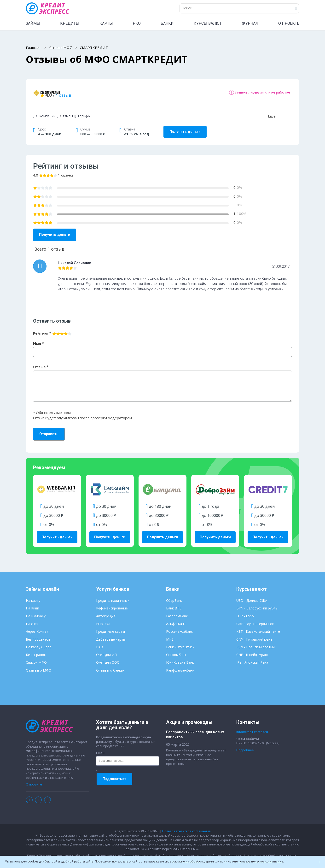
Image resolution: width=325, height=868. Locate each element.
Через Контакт (38, 625)
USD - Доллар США (252, 594)
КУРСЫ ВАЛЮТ (208, 23)
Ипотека (103, 618)
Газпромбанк (177, 610)
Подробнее (245, 744)
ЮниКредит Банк (180, 656)
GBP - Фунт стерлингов (255, 618)
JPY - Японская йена (252, 656)
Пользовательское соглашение (186, 825)
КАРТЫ (106, 23)
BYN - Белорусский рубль (257, 602)
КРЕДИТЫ (70, 23)
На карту (33, 594)
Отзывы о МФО (39, 664)
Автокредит (106, 610)
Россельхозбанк (179, 625)
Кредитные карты (110, 625)
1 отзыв (120, 92)
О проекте (34, 778)
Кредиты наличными (113, 594)
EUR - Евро (245, 610)
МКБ (170, 633)
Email (100, 747)
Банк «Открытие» (180, 641)
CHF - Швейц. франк (252, 649)
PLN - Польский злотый (255, 641)
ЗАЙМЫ (33, 23)
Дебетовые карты (111, 633)
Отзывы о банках (110, 664)
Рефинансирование (112, 602)
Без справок (36, 649)
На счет (32, 618)
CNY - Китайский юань (254, 633)
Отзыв (41, 361)
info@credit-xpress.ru (252, 726)
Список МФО (36, 656)
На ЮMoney (36, 610)
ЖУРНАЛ (250, 23)
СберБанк (174, 594)
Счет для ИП (106, 649)
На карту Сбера (39, 641)
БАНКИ (167, 23)
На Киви (32, 602)
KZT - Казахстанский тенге (258, 625)
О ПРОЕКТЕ (289, 23)
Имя (38, 337)
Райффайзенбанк (180, 664)
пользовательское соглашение (261, 861)
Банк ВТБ (174, 602)
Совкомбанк (176, 649)
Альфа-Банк (176, 618)
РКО (137, 23)
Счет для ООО (108, 656)
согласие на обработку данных (194, 861)
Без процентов (38, 633)
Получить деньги (185, 126)
